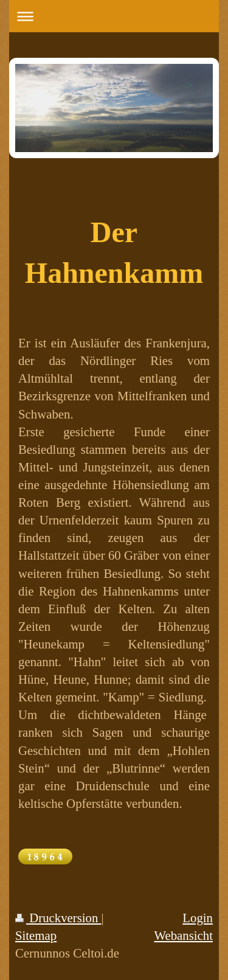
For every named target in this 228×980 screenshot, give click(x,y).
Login (198, 918)
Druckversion (58, 918)
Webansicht (183, 935)
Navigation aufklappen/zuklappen (114, 16)
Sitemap (36, 935)
